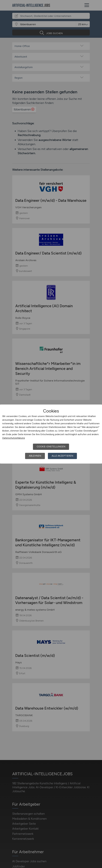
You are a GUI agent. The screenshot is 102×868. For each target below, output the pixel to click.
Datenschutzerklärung (14, 438)
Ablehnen (35, 456)
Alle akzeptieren (62, 456)
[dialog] (51, 434)
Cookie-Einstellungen (51, 447)
